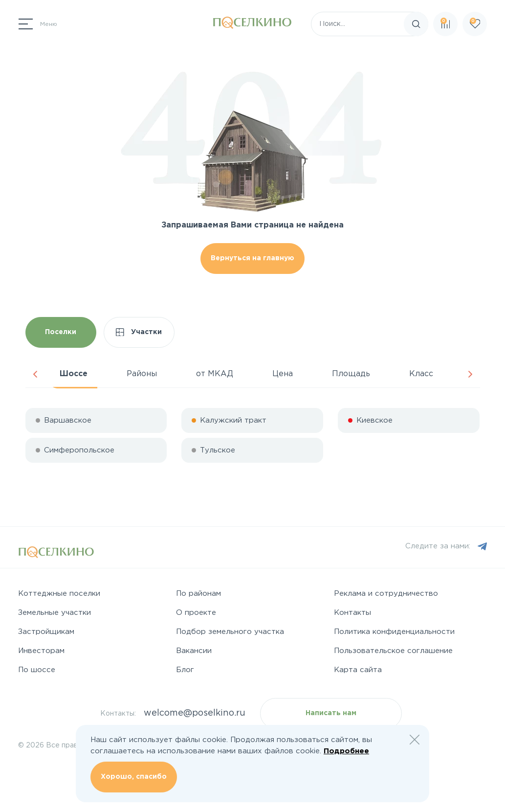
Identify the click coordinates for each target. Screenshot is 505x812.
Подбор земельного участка (230, 632)
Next (470, 374)
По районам (198, 594)
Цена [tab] (283, 374)
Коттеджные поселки (59, 594)
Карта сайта (358, 670)
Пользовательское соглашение (393, 651)
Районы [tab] (142, 374)
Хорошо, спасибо (134, 777)
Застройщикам (46, 632)
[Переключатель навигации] (38, 24)
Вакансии (194, 651)
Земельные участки (55, 613)
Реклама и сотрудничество (386, 594)
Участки (139, 332)
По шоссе (37, 670)
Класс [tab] (421, 374)
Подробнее (346, 751)
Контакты (352, 613)
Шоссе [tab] (74, 374)
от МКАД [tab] (215, 374)
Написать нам (331, 713)
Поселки (61, 332)
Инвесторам (41, 651)
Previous (35, 374)
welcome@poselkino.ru (195, 713)
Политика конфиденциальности (394, 632)
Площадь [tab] (351, 374)
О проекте (196, 613)
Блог (185, 670)
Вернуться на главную (252, 258)
